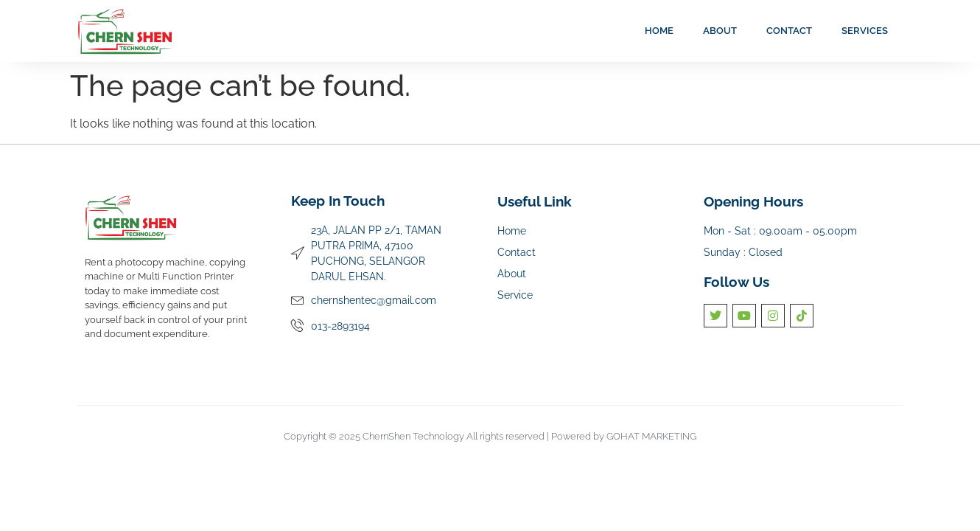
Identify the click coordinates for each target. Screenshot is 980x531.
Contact (789, 31)
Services (865, 31)
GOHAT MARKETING (651, 436)
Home (659, 31)
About (720, 31)
